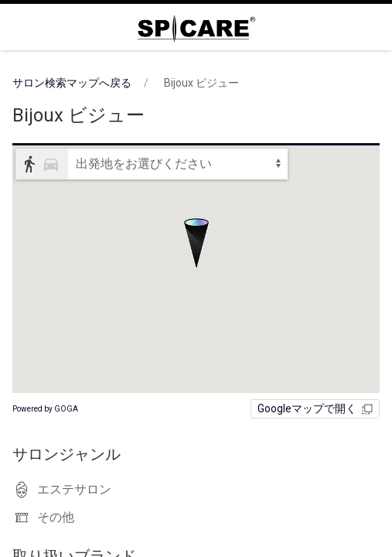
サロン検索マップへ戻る (72, 83)
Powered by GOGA (45, 409)
